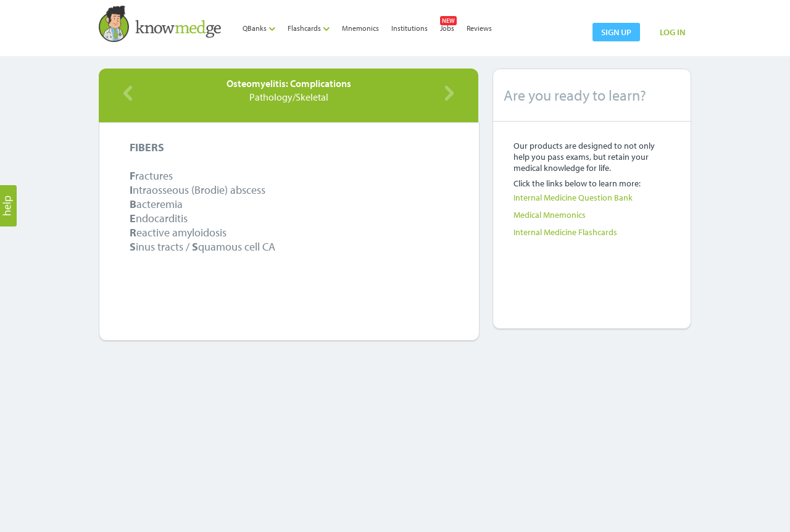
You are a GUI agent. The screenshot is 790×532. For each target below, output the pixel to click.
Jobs (447, 28)
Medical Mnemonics (550, 215)
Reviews (479, 28)
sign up (616, 32)
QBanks (259, 28)
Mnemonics (360, 28)
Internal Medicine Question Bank (573, 197)
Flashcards (309, 28)
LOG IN (672, 32)
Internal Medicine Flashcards (565, 232)
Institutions (410, 28)
